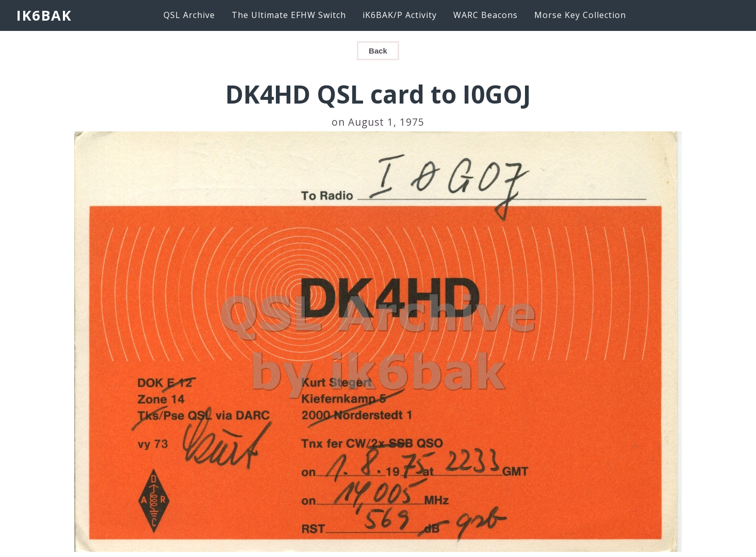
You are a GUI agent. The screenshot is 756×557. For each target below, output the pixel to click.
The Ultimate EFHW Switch (289, 15)
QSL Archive (189, 15)
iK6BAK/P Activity (400, 15)
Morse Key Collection (580, 15)
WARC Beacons (486, 15)
